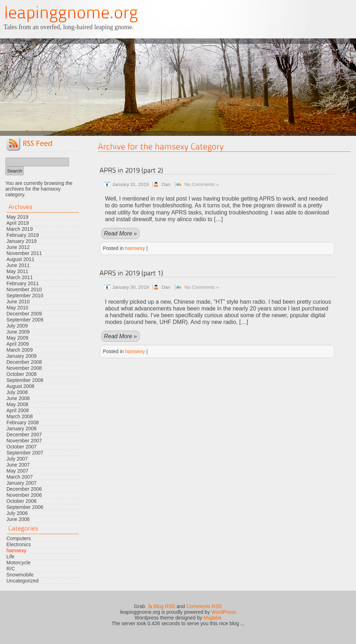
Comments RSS (204, 606)
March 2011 (20, 277)
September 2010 (25, 296)
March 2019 (20, 229)
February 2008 (23, 422)
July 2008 (17, 392)
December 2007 (24, 435)
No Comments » (201, 184)
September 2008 (25, 380)
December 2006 (24, 489)
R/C (11, 569)
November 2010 (24, 289)
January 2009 (22, 356)
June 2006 (18, 519)
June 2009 (18, 332)
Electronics (19, 544)
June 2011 (18, 265)
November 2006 (24, 495)
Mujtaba (213, 618)
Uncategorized (22, 581)
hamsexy (16, 550)
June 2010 (18, 302)
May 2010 (17, 308)
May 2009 (17, 338)
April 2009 (18, 344)
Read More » (121, 233)
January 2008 (22, 429)
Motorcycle (19, 563)
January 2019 (22, 241)
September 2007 (25, 453)
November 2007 (24, 441)
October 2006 (22, 501)
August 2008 (20, 386)
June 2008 (18, 398)
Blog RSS (164, 606)
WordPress (224, 612)
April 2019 (18, 223)
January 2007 (22, 483)
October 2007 (22, 447)
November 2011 (24, 253)
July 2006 (17, 513)
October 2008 (22, 374)
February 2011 (23, 283)
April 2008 (18, 410)
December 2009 (24, 314)
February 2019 (23, 235)
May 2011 (17, 271)
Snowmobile (20, 575)
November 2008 (24, 368)
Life (11, 557)
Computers (19, 538)
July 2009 (17, 326)
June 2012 (18, 247)
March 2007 (20, 477)
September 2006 (25, 507)
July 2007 (17, 459)
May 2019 (17, 217)
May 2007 (17, 471)
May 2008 (17, 404)
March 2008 (20, 416)
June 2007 (18, 465)
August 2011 (20, 259)
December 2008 (24, 362)
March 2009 (20, 350)
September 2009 (25, 320)
